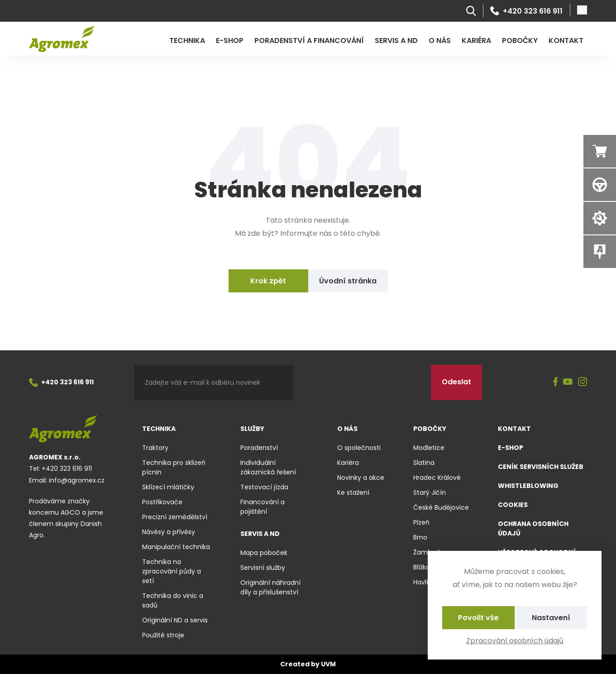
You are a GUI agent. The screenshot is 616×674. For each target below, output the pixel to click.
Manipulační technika (176, 547)
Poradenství (259, 448)
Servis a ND (396, 41)
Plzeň (421, 522)
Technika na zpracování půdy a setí (172, 571)
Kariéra (476, 41)
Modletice (429, 448)
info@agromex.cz (77, 480)
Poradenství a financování (309, 41)
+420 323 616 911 (526, 11)
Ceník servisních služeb (541, 467)
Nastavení (551, 618)
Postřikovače (162, 502)
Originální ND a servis (175, 620)
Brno (420, 537)
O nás (440, 41)
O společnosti (359, 448)
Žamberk (427, 552)
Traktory (155, 448)
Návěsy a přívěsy (169, 532)
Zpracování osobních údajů (515, 641)
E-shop (230, 41)
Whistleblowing (528, 486)
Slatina (424, 463)
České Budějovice (441, 507)
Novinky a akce (361, 478)
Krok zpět (268, 281)
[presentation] (362, 382)
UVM (328, 664)
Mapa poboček (264, 553)
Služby (252, 429)
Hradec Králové (437, 478)
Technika (187, 41)
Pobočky (520, 41)
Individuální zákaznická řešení (268, 467)
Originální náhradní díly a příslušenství (270, 587)
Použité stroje (163, 635)
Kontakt (566, 41)
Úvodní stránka (348, 281)
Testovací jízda (264, 487)
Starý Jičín (430, 492)
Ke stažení (353, 492)
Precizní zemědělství (175, 517)
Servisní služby (263, 568)
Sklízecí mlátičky (168, 487)
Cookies (513, 505)
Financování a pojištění (263, 507)
